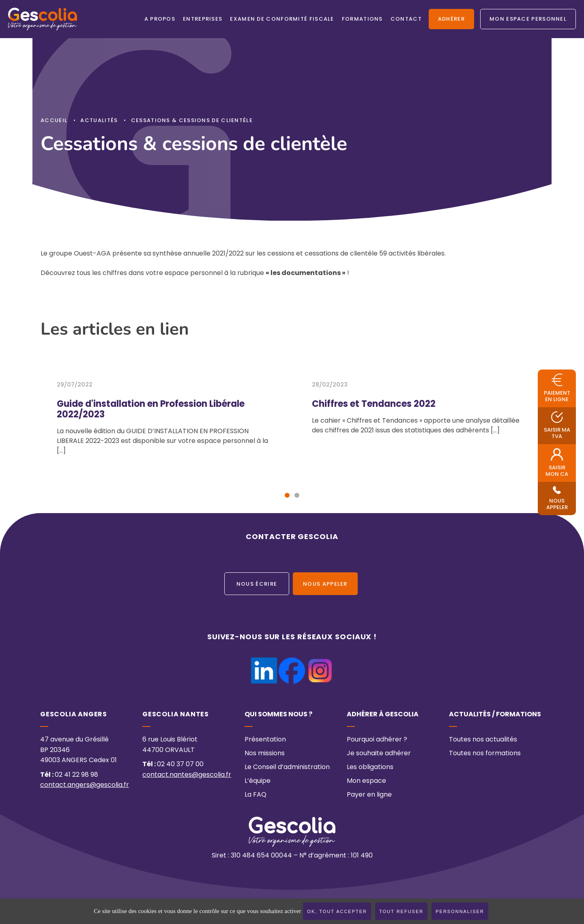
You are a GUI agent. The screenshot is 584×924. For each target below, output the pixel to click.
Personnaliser (460, 911)
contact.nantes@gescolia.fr (187, 775)
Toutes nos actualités (483, 740)
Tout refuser (401, 911)
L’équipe (258, 781)
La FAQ (255, 795)
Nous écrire (257, 584)
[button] (287, 495)
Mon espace (366, 781)
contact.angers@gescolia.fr (85, 785)
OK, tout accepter (337, 911)
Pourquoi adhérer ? (377, 740)
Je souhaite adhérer (379, 754)
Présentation (265, 740)
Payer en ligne (369, 795)
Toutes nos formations (485, 754)
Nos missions (265, 754)
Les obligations (370, 767)
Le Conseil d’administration (287, 767)
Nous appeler (325, 584)
